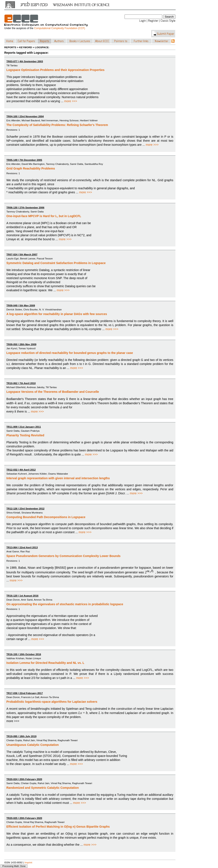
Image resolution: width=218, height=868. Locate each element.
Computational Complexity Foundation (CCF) (60, 28)
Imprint (29, 862)
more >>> (71, 101)
